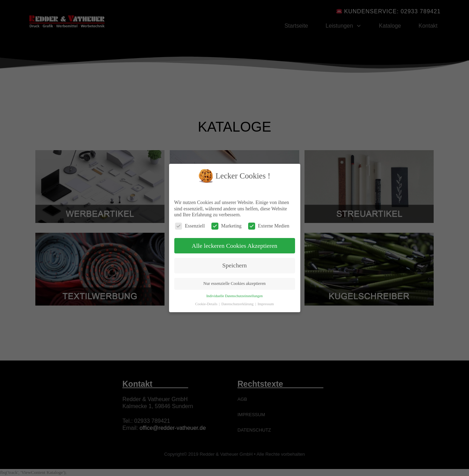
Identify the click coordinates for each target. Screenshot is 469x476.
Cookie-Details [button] (206, 304)
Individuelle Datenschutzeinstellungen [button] (234, 296)
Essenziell (190, 226)
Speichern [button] (234, 265)
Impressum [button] (266, 304)
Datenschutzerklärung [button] (238, 304)
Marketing (226, 226)
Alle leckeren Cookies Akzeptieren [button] (234, 246)
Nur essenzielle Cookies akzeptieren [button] (234, 283)
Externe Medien (269, 226)
